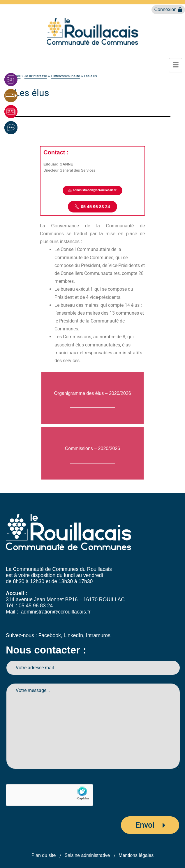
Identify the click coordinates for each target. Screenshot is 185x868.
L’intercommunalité (66, 76)
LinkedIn (74, 635)
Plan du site (44, 855)
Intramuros (98, 635)
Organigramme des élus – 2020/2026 (92, 393)
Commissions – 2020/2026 (92, 448)
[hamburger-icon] (176, 65)
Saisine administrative (87, 855)
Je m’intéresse (36, 76)
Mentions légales (136, 855)
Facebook (49, 635)
